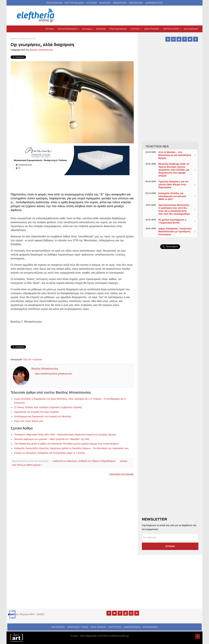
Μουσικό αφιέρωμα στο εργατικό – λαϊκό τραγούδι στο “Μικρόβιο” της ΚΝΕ (52, 439)
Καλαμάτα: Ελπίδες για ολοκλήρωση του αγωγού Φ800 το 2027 (172, 196)
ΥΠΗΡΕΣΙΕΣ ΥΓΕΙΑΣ (78, 627)
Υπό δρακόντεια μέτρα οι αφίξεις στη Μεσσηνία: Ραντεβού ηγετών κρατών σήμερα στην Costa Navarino (67, 444)
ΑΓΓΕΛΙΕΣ (92, 3)
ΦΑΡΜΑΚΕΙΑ (58, 627)
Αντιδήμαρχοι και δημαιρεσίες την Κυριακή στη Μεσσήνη (43, 416)
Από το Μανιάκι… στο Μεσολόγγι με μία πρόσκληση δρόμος (175, 155)
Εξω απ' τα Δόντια (33, 359)
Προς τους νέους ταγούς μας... (30, 421)
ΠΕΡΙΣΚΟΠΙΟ (136, 3)
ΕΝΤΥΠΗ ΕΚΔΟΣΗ (74, 3)
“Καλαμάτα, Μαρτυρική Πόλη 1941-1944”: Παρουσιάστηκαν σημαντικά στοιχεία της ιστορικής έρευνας (65, 435)
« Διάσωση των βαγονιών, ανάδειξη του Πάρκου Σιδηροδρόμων (84, 461)
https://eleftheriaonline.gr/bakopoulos (53, 374)
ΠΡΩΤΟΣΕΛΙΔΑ (54, 3)
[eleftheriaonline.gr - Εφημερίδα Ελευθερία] (36, 16)
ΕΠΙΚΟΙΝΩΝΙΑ (150, 627)
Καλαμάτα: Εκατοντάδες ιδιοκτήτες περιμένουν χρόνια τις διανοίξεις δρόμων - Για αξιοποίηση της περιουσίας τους (71, 448)
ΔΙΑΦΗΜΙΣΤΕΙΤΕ (154, 3)
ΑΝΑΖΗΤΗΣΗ (120, 3)
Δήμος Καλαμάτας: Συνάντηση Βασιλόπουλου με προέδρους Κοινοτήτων (175, 231)
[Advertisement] (170, 329)
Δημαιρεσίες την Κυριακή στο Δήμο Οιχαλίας (37, 412)
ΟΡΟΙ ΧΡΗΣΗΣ (98, 627)
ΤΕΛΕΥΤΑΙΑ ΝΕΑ (157, 146)
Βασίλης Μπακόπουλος (41, 50)
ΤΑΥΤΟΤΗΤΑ (115, 627)
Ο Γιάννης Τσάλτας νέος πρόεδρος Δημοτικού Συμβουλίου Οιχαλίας (48, 407)
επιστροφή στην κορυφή (121, 474)
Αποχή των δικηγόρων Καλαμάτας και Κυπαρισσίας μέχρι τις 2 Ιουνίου (50, 453)
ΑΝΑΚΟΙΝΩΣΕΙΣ (132, 627)
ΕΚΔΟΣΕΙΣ (105, 3)
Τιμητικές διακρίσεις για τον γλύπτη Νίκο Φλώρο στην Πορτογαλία (173, 184)
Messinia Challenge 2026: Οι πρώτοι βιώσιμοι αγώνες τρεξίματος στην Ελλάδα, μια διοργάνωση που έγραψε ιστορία (174, 170)
